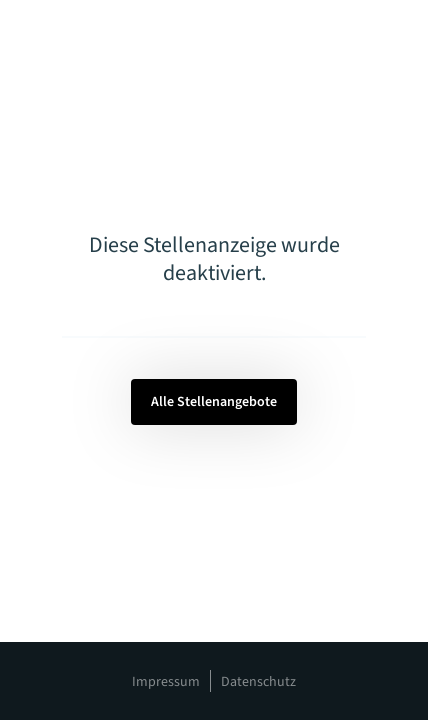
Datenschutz (258, 682)
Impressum (166, 682)
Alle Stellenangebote (214, 402)
